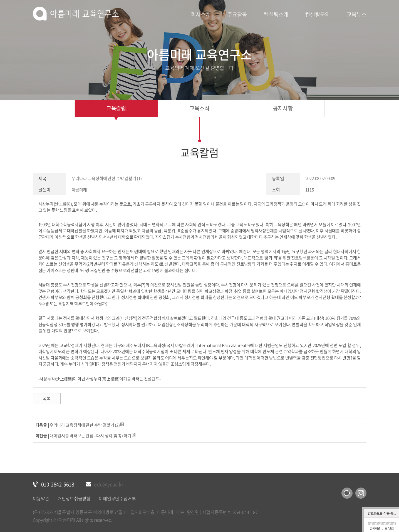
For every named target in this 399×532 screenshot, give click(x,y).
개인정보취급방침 (74, 498)
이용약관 (41, 498)
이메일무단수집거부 (117, 498)
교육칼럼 (116, 108)
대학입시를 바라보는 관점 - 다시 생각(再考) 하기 (90, 436)
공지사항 (283, 108)
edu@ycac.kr (109, 484)
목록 (47, 399)
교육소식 (199, 108)
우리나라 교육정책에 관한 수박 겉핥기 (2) (85, 425)
